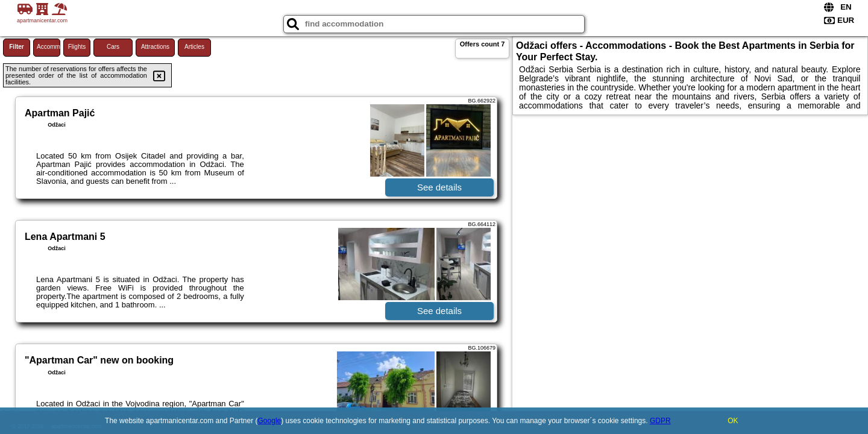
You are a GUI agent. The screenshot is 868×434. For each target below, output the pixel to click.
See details (439, 187)
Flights (77, 47)
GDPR (660, 421)
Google (270, 421)
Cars (113, 47)
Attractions (155, 47)
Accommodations (49, 47)
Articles (194, 47)
